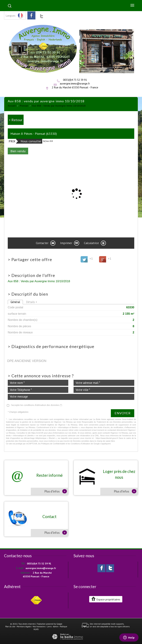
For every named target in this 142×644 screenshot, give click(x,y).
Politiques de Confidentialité (53, 444)
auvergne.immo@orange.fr (75, 83)
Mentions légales (24, 627)
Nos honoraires (39, 627)
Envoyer (123, 413)
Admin (56, 627)
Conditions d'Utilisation (81, 444)
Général (15, 302)
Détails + (32, 302)
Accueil (12, 106)
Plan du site (10, 627)
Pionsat (24, 106)
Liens (49, 627)
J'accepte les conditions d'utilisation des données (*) (37, 405)
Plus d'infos (56, 491)
